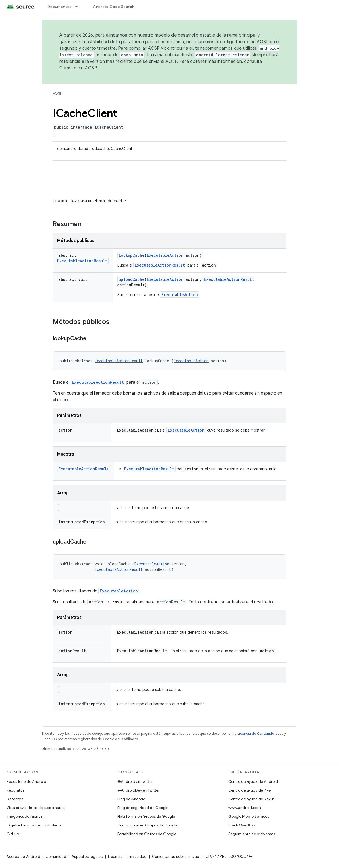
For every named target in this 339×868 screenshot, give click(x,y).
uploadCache (132, 279)
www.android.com (245, 808)
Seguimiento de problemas (252, 834)
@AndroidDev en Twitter (138, 790)
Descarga (15, 799)
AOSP (57, 93)
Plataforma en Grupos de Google (146, 816)
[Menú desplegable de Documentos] (79, 7)
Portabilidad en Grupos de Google (147, 834)
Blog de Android (131, 799)
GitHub (13, 834)
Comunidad (56, 857)
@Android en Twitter (135, 781)
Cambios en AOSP (78, 68)
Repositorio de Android (26, 781)
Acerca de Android (23, 857)
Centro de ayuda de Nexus (251, 799)
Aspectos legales (87, 857)
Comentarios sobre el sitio (176, 857)
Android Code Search (114, 7)
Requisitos (15, 790)
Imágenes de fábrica (25, 816)
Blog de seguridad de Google (143, 808)
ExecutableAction (165, 255)
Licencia (115, 857)
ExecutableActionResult (82, 261)
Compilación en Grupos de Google (147, 825)
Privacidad (137, 857)
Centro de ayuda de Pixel (250, 790)
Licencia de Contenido (256, 733)
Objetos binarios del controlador (34, 825)
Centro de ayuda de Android (253, 781)
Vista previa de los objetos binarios (36, 808)
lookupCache (132, 255)
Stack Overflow (242, 825)
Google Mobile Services (249, 816)
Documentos (60, 7)
